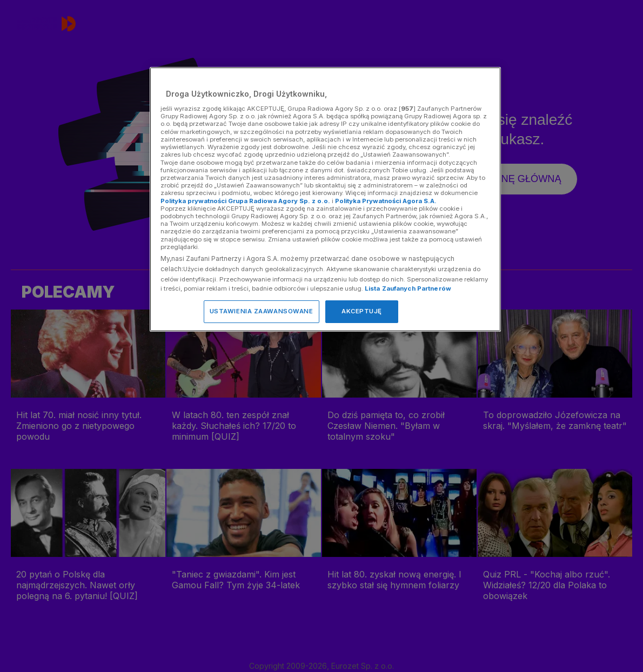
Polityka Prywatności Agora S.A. (386, 201)
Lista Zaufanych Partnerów (408, 288)
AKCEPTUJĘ (362, 311)
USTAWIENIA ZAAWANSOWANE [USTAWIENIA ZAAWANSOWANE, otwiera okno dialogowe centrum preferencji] (262, 311)
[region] (325, 199)
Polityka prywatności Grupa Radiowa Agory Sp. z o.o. (245, 201)
